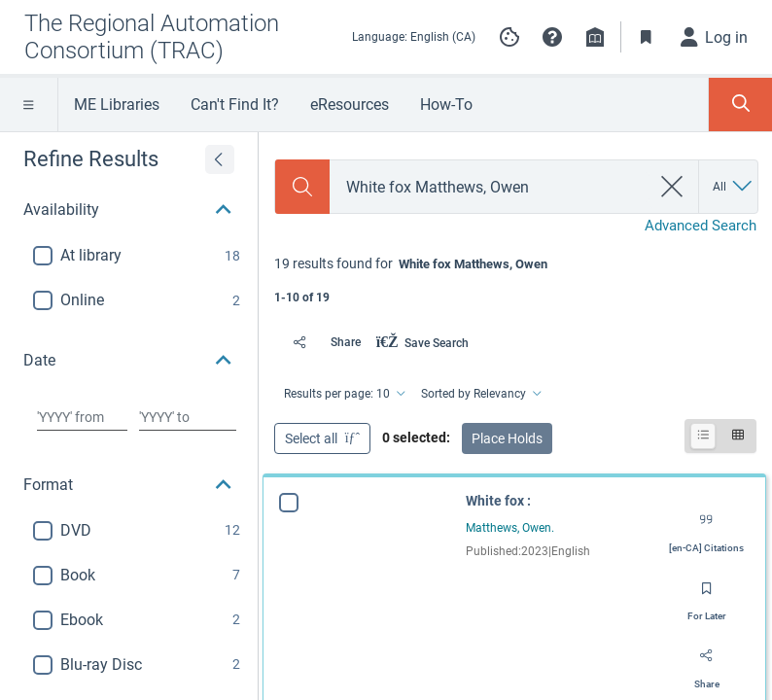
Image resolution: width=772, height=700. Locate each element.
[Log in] (715, 37)
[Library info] (595, 37)
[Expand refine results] (220, 159)
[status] (515, 279)
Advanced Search (701, 226)
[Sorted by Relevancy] (480, 394)
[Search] (302, 187)
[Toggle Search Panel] (740, 105)
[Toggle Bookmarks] (647, 37)
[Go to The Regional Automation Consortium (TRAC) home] (172, 37)
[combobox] (490, 187)
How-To (446, 105)
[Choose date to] (187, 417)
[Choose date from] (82, 417)
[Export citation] (706, 527)
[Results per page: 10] (343, 394)
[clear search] (672, 187)
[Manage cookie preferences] (509, 37)
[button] (552, 37)
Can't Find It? (235, 105)
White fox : (498, 501)
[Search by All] (734, 187)
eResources (350, 105)
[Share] (321, 342)
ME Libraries (117, 105)
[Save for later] (707, 595)
